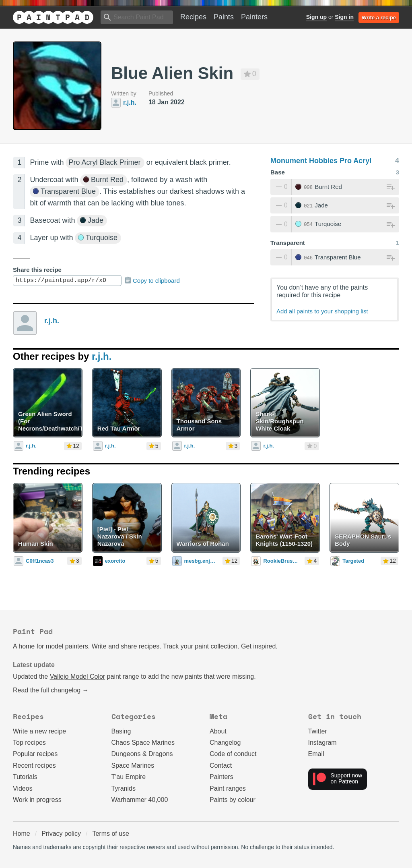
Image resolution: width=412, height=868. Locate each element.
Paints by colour (233, 800)
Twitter (318, 731)
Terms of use (111, 834)
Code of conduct (233, 754)
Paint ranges (228, 788)
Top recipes (29, 743)
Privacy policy (61, 834)
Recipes (193, 17)
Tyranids (124, 788)
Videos (23, 788)
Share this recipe (37, 270)
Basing (121, 731)
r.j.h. (52, 321)
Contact (221, 765)
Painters (254, 17)
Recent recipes (34, 765)
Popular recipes (35, 754)
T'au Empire (129, 777)
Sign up (316, 17)
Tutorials (25, 777)
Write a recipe (379, 18)
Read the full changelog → (51, 690)
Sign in (344, 17)
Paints (224, 17)
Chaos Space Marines (143, 743)
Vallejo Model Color (78, 676)
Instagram (322, 743)
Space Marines (133, 765)
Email (316, 754)
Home (22, 834)
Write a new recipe (39, 731)
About (218, 731)
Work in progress (37, 800)
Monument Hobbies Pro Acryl (321, 161)
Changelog (225, 743)
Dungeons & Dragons (142, 754)
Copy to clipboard (152, 280)
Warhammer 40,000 (140, 800)
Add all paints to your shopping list (322, 311)
